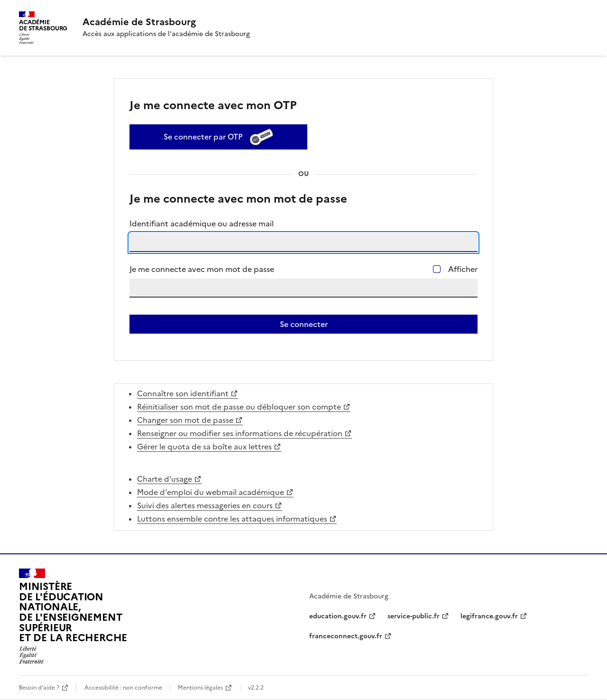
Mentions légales (200, 688)
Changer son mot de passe (185, 420)
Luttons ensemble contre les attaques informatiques (232, 519)
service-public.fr (414, 616)
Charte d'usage (165, 479)
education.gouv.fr (338, 616)
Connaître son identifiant (183, 393)
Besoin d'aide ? (39, 688)
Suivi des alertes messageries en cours (205, 505)
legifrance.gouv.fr (489, 616)
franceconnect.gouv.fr (346, 636)
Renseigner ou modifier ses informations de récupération (240, 433)
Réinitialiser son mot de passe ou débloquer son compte (239, 407)
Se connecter (304, 324)
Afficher (463, 269)
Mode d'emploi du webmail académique (211, 492)
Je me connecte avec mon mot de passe (202, 269)
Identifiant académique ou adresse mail (202, 224)
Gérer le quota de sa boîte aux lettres (204, 447)
